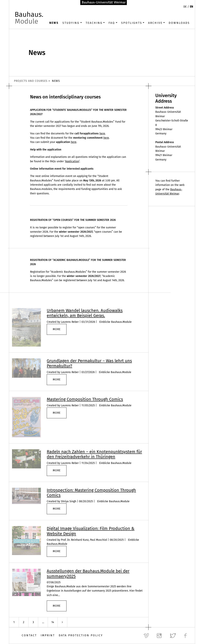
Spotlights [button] (132, 23)
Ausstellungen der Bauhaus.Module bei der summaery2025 (88, 574)
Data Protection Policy (81, 635)
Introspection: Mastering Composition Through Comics (91, 493)
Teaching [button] (94, 23)
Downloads (179, 23)
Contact (29, 635)
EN (191, 7)
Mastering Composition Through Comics (85, 399)
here (102, 134)
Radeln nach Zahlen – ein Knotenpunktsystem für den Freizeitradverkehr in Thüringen (94, 454)
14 (53, 622)
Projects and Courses (31, 81)
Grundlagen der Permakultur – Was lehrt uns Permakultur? (89, 363)
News (54, 23)
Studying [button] (71, 23)
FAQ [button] (112, 23)
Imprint (48, 635)
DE (185, 7)
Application (72, 161)
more (57, 329)
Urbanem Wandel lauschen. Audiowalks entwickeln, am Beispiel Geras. (85, 313)
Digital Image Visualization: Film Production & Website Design (91, 531)
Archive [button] (155, 23)
